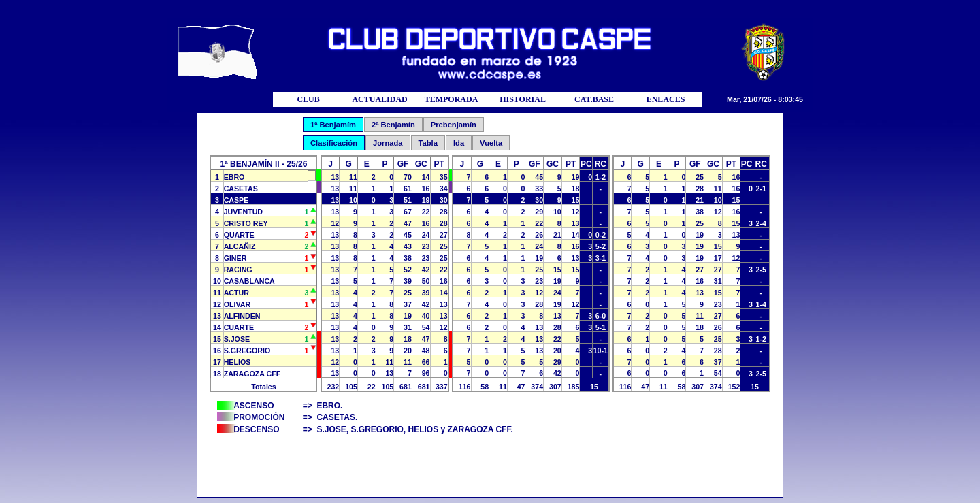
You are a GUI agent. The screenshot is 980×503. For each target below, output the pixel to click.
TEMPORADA (452, 99)
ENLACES (666, 99)
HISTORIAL (523, 99)
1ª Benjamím (333, 125)
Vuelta (491, 143)
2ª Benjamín (393, 125)
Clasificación (334, 143)
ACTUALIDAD (379, 99)
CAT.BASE (594, 99)
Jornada (388, 143)
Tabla (428, 143)
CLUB (308, 99)
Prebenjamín (454, 125)
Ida (459, 143)
